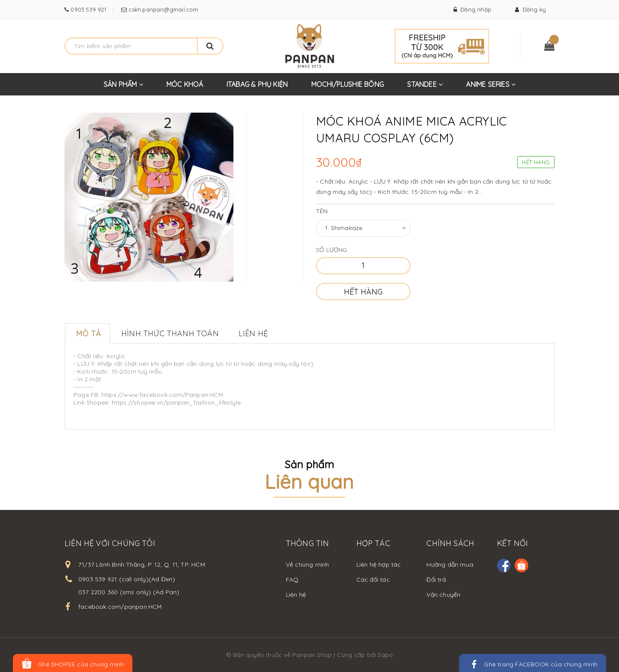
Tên (322, 211)
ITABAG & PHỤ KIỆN (257, 84)
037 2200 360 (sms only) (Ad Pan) (129, 592)
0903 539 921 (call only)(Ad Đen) (127, 579)
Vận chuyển (443, 595)
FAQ (292, 580)
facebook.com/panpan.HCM (120, 607)
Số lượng (332, 250)
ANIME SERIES (491, 88)
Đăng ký (530, 9)
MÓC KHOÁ (185, 84)
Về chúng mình (308, 565)
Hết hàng (363, 292)
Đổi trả (436, 580)
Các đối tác (373, 580)
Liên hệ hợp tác (379, 565)
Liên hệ (296, 595)
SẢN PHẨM (123, 88)
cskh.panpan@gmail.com (162, 9)
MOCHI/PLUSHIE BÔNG (348, 84)
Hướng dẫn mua (450, 565)
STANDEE (425, 88)
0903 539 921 (87, 9)
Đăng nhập (472, 9)
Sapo (385, 655)
